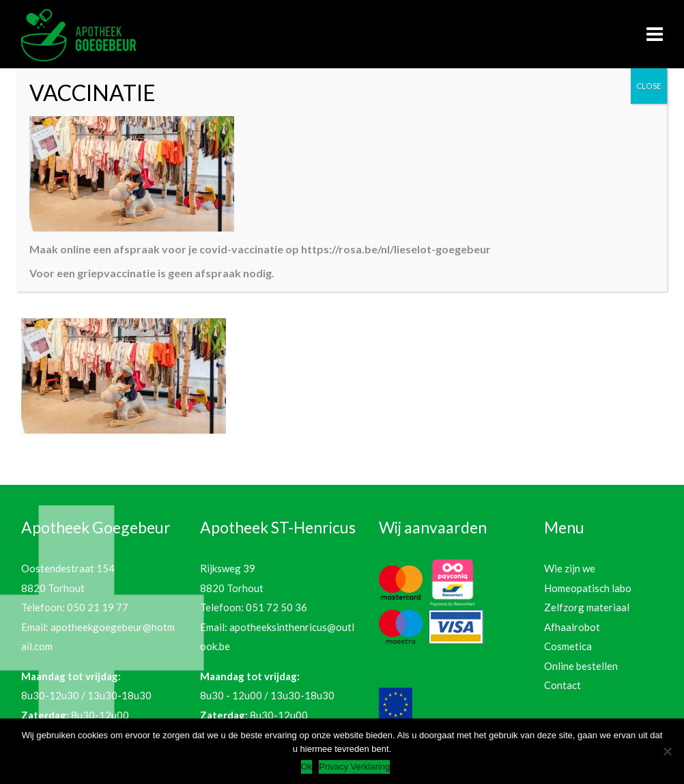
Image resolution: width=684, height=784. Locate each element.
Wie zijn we (570, 568)
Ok (307, 767)
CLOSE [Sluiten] (649, 86)
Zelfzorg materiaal (587, 607)
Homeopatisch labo (588, 588)
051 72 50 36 (276, 607)
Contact (562, 685)
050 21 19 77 (98, 607)
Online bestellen (581, 666)
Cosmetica (568, 646)
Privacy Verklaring (354, 767)
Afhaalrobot (572, 627)
